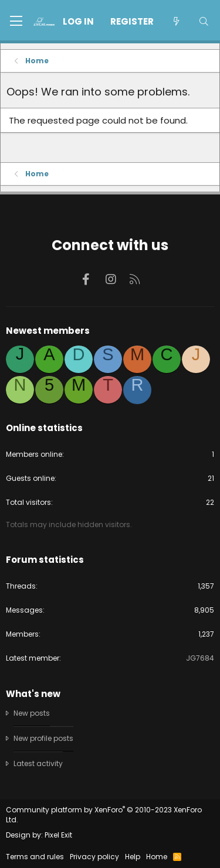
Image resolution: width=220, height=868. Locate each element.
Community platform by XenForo (104, 815)
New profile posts (43, 738)
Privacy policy (94, 857)
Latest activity (38, 763)
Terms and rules (35, 857)
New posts (32, 713)
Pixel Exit (58, 835)
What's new (33, 694)
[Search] (204, 21)
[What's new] (176, 21)
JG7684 (200, 658)
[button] (16, 22)
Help (133, 857)
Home (157, 857)
